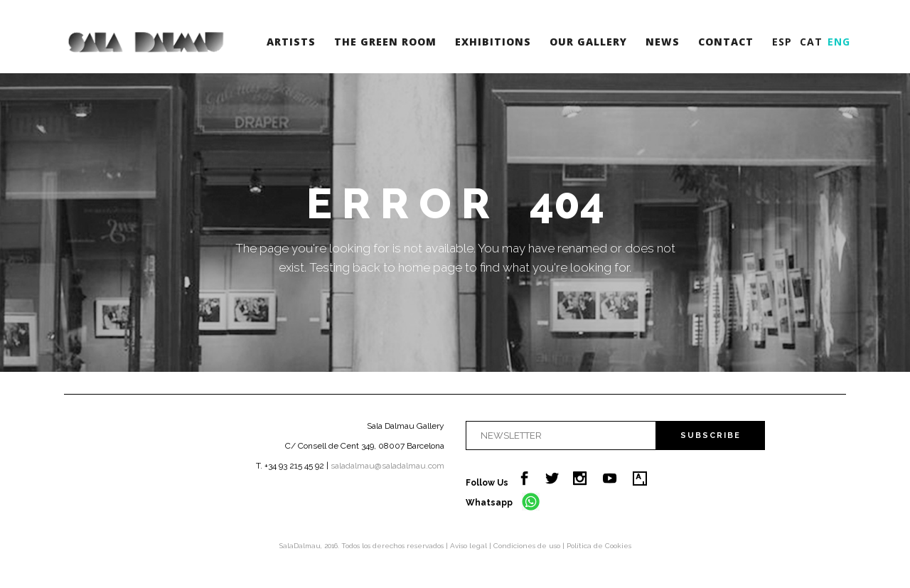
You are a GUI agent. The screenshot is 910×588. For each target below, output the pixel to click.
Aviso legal (470, 546)
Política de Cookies (599, 546)
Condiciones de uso (528, 546)
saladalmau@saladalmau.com (387, 466)
